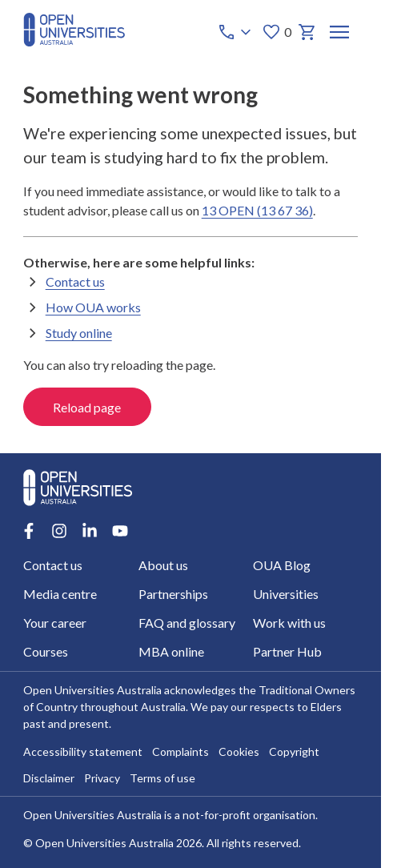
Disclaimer (49, 779)
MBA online (170, 651)
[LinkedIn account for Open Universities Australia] (90, 531)
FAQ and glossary (186, 623)
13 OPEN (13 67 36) (257, 210)
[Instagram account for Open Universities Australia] (59, 531)
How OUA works (93, 307)
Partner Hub (287, 651)
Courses (46, 651)
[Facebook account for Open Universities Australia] (29, 531)
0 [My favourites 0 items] (276, 32)
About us (162, 565)
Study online (79, 333)
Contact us (75, 281)
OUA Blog (282, 565)
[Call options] (235, 32)
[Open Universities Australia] (74, 41)
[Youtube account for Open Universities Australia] (120, 531)
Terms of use (162, 779)
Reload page (87, 407)
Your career (55, 623)
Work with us (289, 623)
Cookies (239, 752)
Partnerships (172, 594)
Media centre (60, 594)
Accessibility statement (83, 752)
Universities (286, 594)
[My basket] (307, 32)
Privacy (102, 779)
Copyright (294, 752)
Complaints (180, 752)
